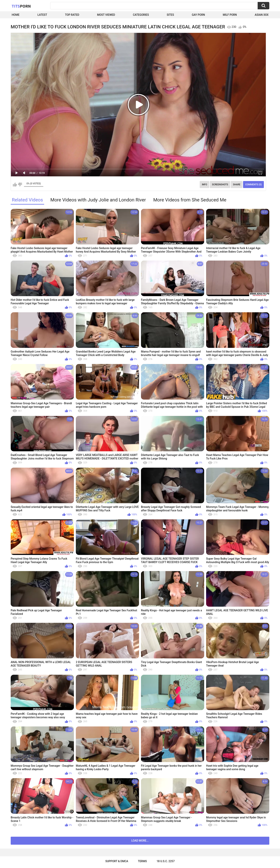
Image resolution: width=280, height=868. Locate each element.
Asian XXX (262, 15)
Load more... (140, 841)
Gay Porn (198, 15)
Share (237, 185)
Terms (142, 861)
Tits (21, 6)
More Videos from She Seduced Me (190, 200)
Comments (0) (253, 185)
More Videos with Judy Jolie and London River (98, 200)
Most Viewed (106, 15)
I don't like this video (20, 185)
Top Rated (72, 15)
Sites (170, 15)
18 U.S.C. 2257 (166, 861)
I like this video (15, 185)
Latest (42, 15)
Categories (141, 15)
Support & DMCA (117, 861)
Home (16, 15)
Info (204, 185)
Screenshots (220, 185)
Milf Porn (230, 15)
